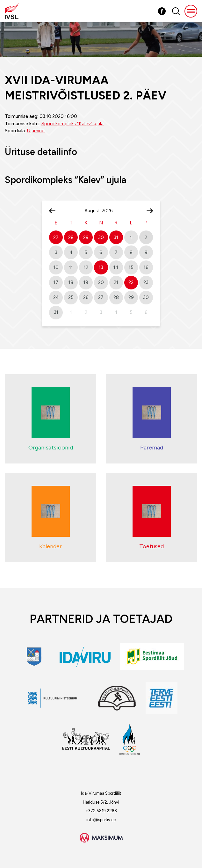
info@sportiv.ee (101, 820)
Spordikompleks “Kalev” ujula (72, 124)
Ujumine (36, 131)
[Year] (110, 211)
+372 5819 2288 (101, 811)
